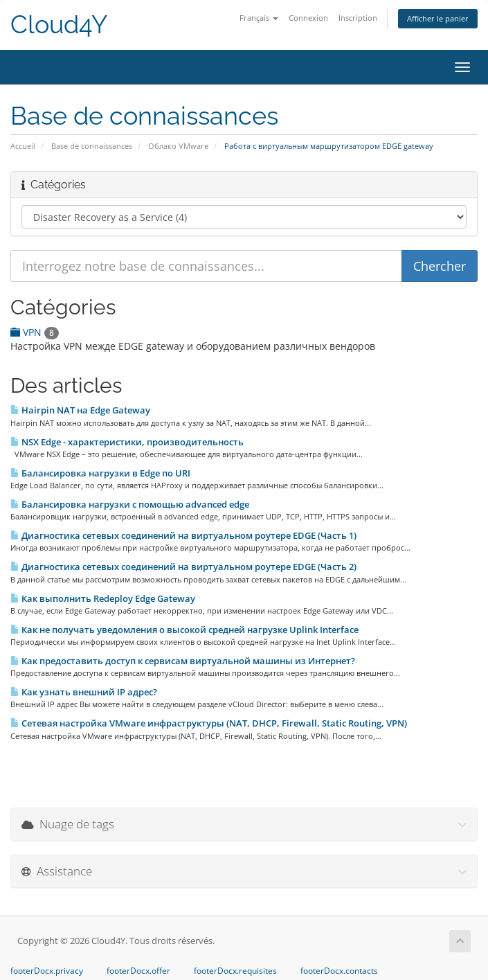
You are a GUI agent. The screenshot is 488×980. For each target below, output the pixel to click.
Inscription (358, 18)
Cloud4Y (59, 25)
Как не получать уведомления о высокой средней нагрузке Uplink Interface (184, 630)
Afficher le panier (438, 18)
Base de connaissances (92, 146)
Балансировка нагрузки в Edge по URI (100, 473)
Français (259, 18)
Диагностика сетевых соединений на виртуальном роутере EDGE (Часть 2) (183, 567)
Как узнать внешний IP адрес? (84, 692)
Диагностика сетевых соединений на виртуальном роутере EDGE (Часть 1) (183, 535)
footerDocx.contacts (339, 971)
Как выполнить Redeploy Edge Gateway (103, 598)
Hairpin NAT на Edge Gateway (80, 410)
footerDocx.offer (138, 971)
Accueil (23, 146)
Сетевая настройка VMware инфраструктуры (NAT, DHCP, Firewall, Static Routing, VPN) (209, 723)
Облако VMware (178, 146)
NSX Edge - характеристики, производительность (127, 442)
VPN (35, 332)
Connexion (308, 18)
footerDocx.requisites (235, 971)
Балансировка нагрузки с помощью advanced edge (130, 504)
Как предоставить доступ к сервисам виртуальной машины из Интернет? (183, 661)
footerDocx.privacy (47, 971)
